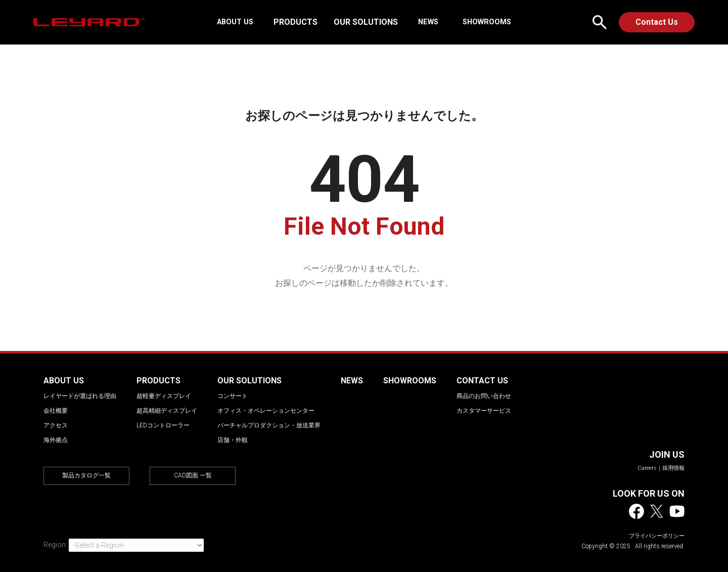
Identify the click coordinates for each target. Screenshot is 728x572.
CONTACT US (482, 381)
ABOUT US (240, 22)
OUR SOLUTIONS (369, 22)
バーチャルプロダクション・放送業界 (269, 425)
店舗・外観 (233, 440)
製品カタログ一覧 (86, 475)
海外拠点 (56, 440)
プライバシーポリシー (657, 536)
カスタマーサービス (484, 411)
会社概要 (56, 411)
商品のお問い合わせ (484, 396)
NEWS (428, 22)
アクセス (56, 425)
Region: (55, 545)
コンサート (233, 396)
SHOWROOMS (482, 22)
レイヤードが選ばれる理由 (80, 396)
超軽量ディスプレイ (164, 396)
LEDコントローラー (163, 425)
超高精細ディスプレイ (167, 411)
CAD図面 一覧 (193, 475)
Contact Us (657, 22)
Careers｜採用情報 (661, 468)
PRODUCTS (299, 22)
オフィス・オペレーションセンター (266, 411)
